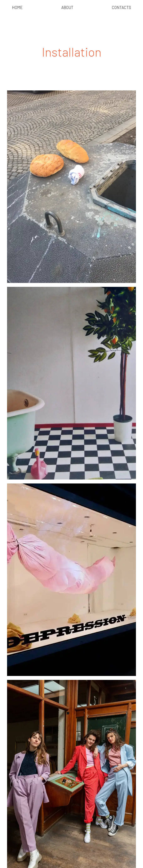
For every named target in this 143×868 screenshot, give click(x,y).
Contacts (121, 8)
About (67, 8)
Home (17, 8)
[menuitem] (17, 8)
